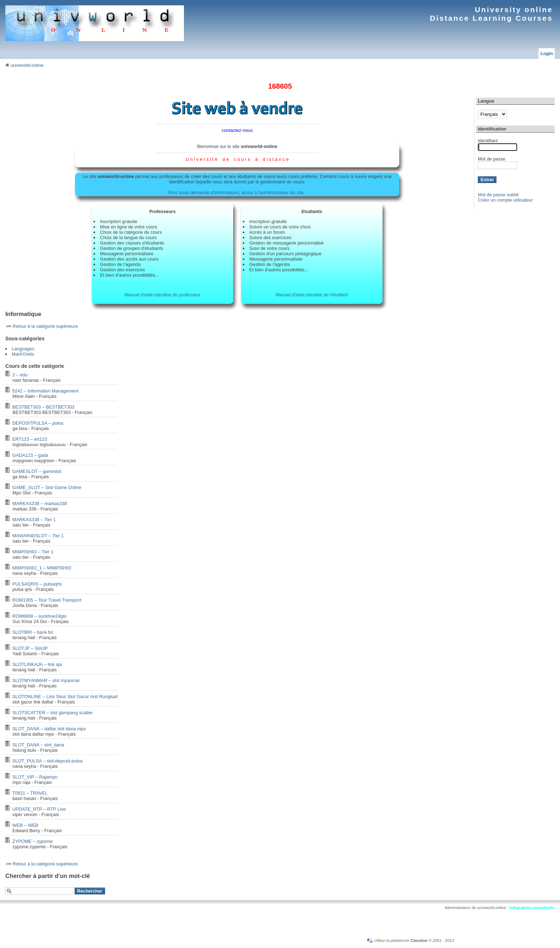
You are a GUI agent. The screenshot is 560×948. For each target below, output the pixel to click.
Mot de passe (492, 159)
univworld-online (24, 65)
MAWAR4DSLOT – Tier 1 (38, 536)
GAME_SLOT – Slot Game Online (47, 487)
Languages (23, 349)
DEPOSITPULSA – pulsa (38, 423)
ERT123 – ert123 (30, 439)
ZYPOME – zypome (33, 841)
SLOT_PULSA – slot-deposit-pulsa (47, 761)
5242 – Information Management (46, 391)
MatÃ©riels (23, 354)
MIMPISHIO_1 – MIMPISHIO (42, 568)
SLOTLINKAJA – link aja (37, 664)
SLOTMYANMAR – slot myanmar (46, 680)
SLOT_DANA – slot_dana (38, 745)
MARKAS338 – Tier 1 (34, 520)
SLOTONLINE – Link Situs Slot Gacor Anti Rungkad (65, 697)
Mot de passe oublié (498, 195)
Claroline (419, 940)
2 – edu (20, 375)
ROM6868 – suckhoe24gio (40, 616)
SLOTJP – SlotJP (30, 648)
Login (547, 53)
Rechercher (90, 891)
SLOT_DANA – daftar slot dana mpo (49, 729)
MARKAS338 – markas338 (40, 503)
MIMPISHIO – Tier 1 (33, 552)
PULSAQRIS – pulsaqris (37, 584)
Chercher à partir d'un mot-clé (48, 876)
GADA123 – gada (30, 455)
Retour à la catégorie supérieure (45, 326)
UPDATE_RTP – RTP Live (39, 809)
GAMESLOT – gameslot (37, 471)
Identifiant (488, 141)
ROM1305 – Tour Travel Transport (47, 600)
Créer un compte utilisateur (505, 200)
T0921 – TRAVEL (30, 793)
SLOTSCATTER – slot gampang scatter (53, 713)
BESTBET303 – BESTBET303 (44, 407)
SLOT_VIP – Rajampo (35, 777)
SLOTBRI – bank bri (33, 632)
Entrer (487, 180)
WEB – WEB (26, 825)
